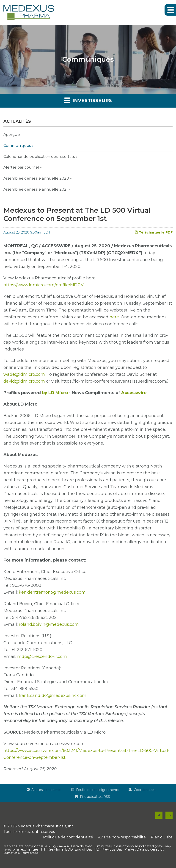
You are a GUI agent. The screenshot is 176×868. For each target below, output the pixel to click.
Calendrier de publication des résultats (39, 157)
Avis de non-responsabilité (122, 837)
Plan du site (162, 837)
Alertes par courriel (21, 167)
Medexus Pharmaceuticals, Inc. (46, 826)
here (114, 317)
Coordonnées (145, 790)
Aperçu (10, 135)
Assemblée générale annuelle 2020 (36, 178)
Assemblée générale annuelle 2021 (36, 189)
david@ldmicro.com (24, 381)
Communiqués (17, 146)
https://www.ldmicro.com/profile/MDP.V (44, 285)
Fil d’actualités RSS (95, 797)
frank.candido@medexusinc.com (53, 696)
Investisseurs (88, 100)
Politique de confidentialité (68, 837)
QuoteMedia (61, 846)
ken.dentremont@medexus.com (52, 592)
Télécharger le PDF (154, 232)
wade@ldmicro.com (24, 374)
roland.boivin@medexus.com (49, 624)
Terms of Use (30, 853)
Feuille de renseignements (98, 790)
